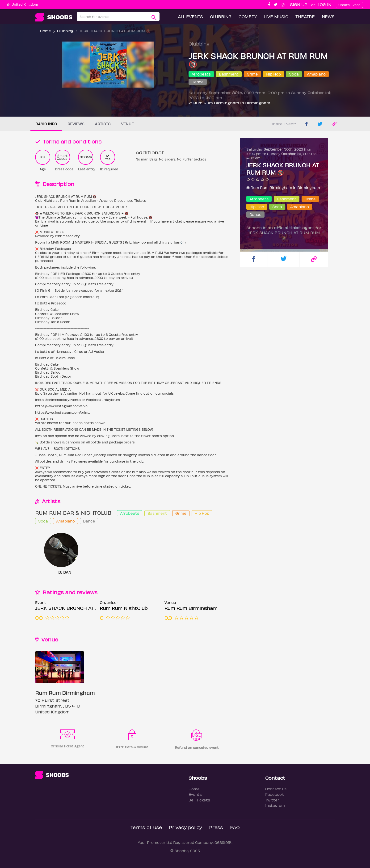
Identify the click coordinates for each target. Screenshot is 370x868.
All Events (190, 16)
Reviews (76, 124)
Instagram (275, 805)
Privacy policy (185, 827)
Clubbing (221, 16)
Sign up (299, 4)
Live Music (276, 16)
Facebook (275, 794)
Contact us (276, 789)
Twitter (272, 800)
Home (45, 31)
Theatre (305, 16)
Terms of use (146, 827)
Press (216, 827)
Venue (127, 124)
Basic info (46, 124)
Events (195, 794)
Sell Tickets (199, 800)
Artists (103, 124)
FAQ (235, 827)
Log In (324, 4)
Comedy (248, 16)
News (328, 16)
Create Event (349, 5)
